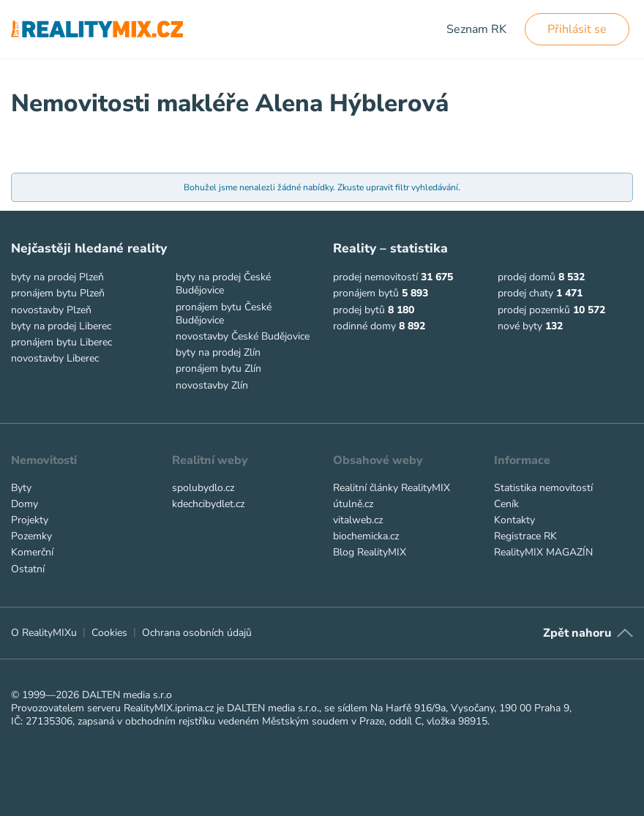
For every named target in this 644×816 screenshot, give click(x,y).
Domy (25, 504)
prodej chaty (525, 293)
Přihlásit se (577, 29)
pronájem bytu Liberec (61, 342)
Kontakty (514, 520)
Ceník (506, 504)
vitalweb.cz (358, 520)
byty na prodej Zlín (218, 352)
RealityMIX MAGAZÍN (543, 552)
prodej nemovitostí (375, 277)
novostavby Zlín (212, 385)
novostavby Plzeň (51, 310)
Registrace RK (525, 536)
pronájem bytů (366, 293)
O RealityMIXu (44, 633)
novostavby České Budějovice (243, 336)
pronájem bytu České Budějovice (224, 314)
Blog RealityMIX (370, 552)
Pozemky (31, 536)
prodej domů (527, 277)
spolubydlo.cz (203, 488)
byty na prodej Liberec (61, 326)
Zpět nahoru (577, 633)
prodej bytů (359, 310)
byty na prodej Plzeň (57, 277)
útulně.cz (353, 504)
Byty (21, 488)
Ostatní (28, 569)
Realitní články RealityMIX (392, 488)
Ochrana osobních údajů (197, 633)
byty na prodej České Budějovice (223, 284)
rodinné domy (364, 326)
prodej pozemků (534, 310)
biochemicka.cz (366, 536)
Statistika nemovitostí (543, 488)
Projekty (30, 520)
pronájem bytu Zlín (218, 368)
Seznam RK (476, 29)
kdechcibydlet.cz (208, 504)
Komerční (32, 552)
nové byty (520, 326)
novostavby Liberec (55, 358)
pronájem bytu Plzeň (58, 293)
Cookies (109, 633)
